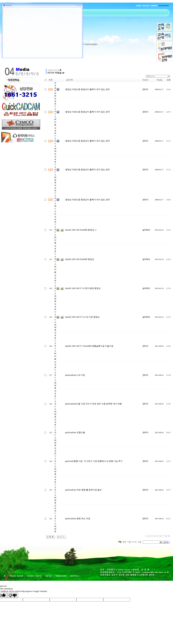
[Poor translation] (13, 595)
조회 (169, 80)
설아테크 (146, 230)
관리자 (145, 89)
